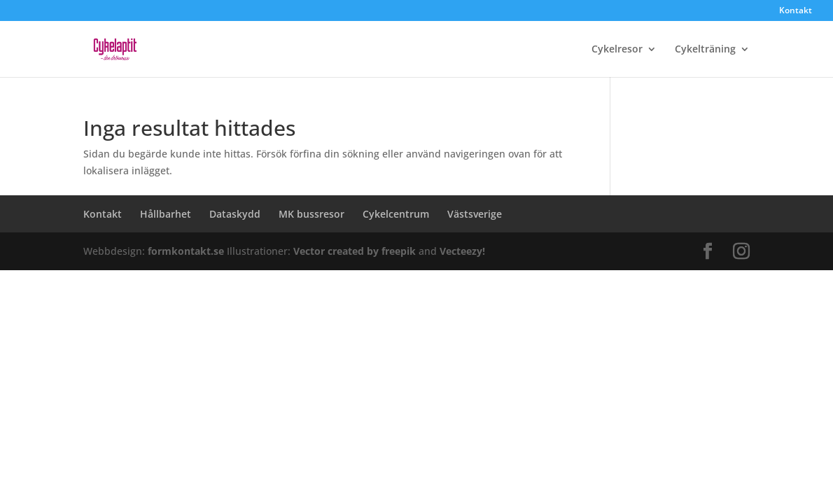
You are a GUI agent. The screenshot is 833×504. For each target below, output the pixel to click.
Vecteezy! (462, 251)
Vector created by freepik (356, 251)
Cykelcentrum (396, 214)
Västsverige (475, 214)
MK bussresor (311, 214)
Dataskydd (235, 214)
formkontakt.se (187, 251)
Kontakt (796, 11)
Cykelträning (705, 50)
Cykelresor (617, 50)
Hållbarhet (166, 214)
